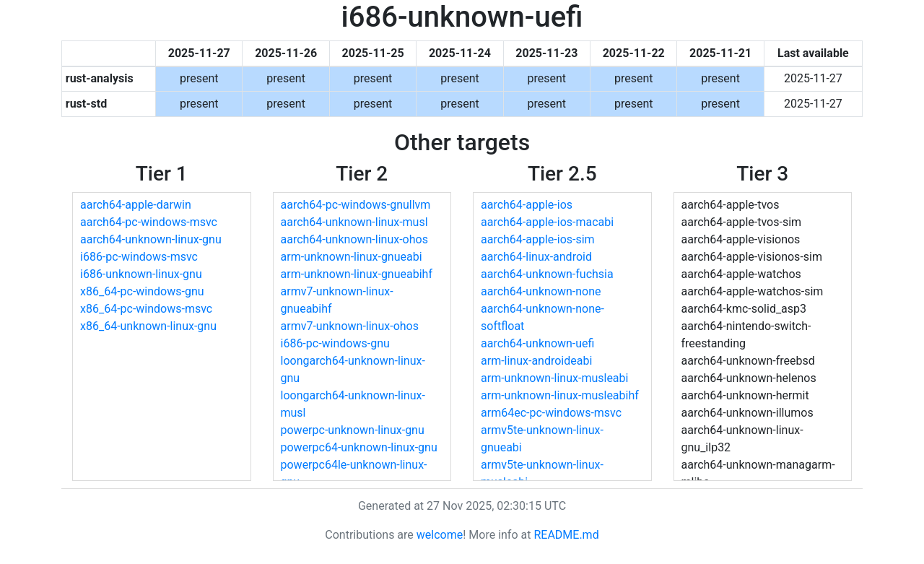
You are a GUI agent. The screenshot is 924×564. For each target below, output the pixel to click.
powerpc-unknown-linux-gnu (353, 430)
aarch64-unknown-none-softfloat (542, 317)
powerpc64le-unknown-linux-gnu (354, 473)
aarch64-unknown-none (541, 291)
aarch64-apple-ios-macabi (547, 222)
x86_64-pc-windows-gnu (142, 291)
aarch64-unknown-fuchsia (547, 274)
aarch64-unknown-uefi (537, 343)
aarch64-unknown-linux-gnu (151, 239)
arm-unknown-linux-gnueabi (352, 257)
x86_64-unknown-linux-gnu (148, 326)
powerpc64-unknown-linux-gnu (359, 447)
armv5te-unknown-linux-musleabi (542, 473)
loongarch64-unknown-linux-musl (353, 404)
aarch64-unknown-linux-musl (354, 222)
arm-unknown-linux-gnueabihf (357, 274)
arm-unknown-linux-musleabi (554, 378)
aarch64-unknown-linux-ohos (354, 239)
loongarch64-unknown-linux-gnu (353, 369)
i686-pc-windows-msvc (139, 257)
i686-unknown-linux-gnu (141, 274)
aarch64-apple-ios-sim (538, 239)
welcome (440, 535)
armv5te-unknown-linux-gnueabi (542, 439)
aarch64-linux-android (536, 257)
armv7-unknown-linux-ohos (350, 326)
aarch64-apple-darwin (136, 205)
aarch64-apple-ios (527, 205)
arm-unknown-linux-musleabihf (560, 395)
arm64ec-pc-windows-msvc (551, 413)
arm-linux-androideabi (536, 361)
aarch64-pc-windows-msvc (149, 222)
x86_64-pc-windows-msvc (146, 309)
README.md (566, 535)
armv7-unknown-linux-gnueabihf (337, 300)
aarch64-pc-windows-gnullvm (356, 205)
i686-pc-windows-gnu (335, 343)
